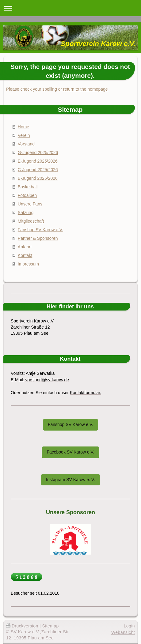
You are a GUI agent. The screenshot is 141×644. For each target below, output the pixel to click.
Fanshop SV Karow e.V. (40, 230)
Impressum (28, 264)
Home (23, 127)
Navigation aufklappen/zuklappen (70, 8)
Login (129, 626)
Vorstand (26, 144)
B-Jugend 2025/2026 (38, 178)
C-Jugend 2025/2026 (38, 170)
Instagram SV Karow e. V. (70, 480)
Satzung (26, 213)
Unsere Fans (30, 204)
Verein (24, 135)
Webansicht (123, 632)
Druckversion (22, 626)
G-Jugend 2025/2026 (38, 153)
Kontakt (25, 255)
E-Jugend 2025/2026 (38, 161)
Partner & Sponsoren (38, 238)
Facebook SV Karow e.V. (70, 452)
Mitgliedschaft (31, 221)
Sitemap (50, 626)
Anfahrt (25, 247)
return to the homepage (86, 89)
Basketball (28, 187)
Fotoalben (27, 195)
